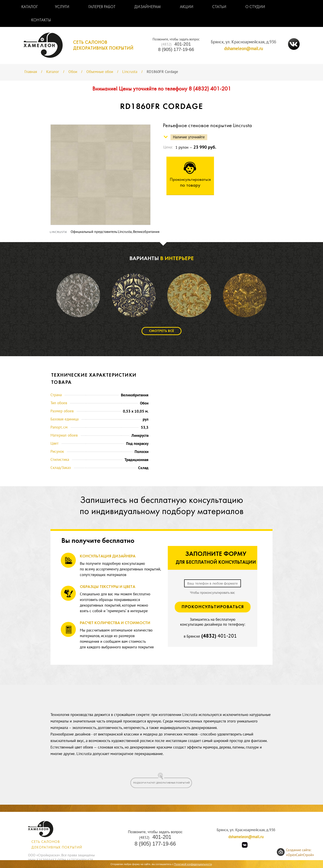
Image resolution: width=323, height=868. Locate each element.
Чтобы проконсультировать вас (213, 593)
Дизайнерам (148, 7)
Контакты (41, 20)
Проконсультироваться (213, 607)
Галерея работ (102, 7)
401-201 (176, 44)
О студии (255, 7)
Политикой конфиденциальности (193, 864)
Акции (187, 7)
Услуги (62, 7)
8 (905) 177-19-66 (176, 49)
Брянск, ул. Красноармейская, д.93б (243, 42)
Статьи (219, 7)
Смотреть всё (161, 331)
